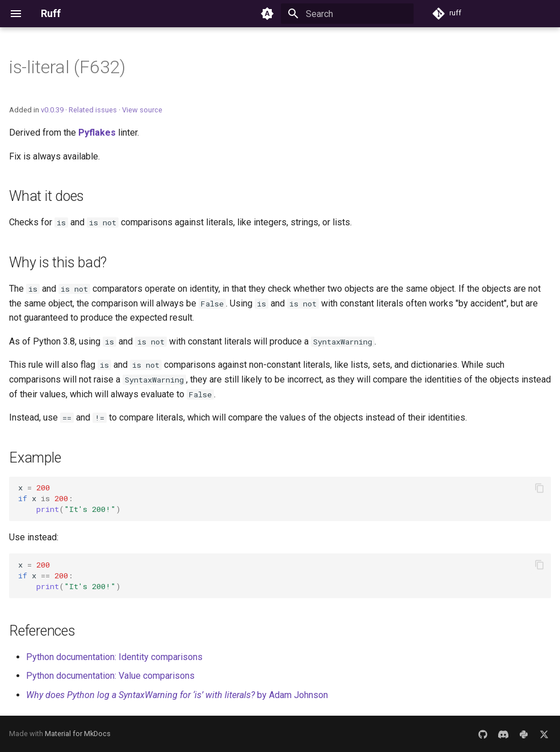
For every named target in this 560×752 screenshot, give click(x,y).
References (42, 631)
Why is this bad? (58, 262)
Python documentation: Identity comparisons (114, 657)
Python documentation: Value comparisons (110, 676)
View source (142, 110)
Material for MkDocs (78, 734)
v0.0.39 (52, 110)
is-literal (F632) (67, 67)
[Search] (347, 14)
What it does (47, 196)
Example (35, 458)
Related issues (93, 110)
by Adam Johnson (177, 695)
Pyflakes (97, 133)
